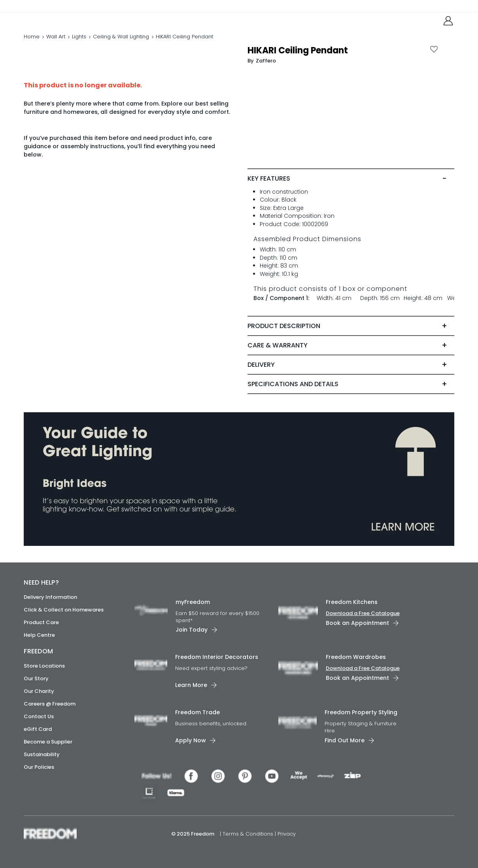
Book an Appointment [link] (357, 623)
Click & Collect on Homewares (64, 610)
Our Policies (39, 767)
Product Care (41, 622)
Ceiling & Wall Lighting (121, 45)
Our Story (36, 678)
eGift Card (38, 729)
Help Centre (39, 635)
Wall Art (56, 45)
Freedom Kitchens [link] (352, 602)
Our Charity (39, 691)
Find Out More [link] (345, 740)
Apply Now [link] (191, 740)
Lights (79, 45)
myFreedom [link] (193, 602)
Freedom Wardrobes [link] (356, 657)
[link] (59, 23)
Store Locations (44, 666)
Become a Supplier (48, 742)
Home (32, 45)
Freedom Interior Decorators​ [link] (217, 657)
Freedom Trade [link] (197, 712)
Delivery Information (50, 597)
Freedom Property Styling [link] (361, 712)
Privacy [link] (287, 834)
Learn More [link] (191, 685)
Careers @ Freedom (50, 704)
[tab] (351, 195)
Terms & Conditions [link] (249, 834)
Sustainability (42, 754)
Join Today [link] (192, 630)
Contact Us (39, 716)
